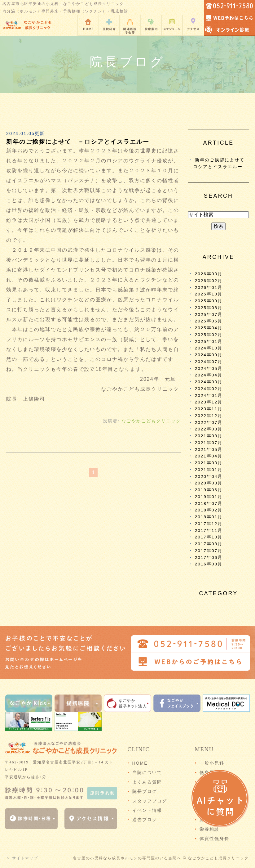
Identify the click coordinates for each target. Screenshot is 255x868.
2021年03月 (209, 463)
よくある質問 (147, 782)
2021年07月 (209, 443)
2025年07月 (209, 315)
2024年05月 (209, 369)
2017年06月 (209, 558)
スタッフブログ (150, 801)
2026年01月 (209, 288)
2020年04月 (209, 477)
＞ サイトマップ (22, 858)
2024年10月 (209, 348)
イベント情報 (147, 810)
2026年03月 (209, 274)
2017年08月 (209, 544)
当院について (147, 772)
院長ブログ (145, 791)
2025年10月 (209, 294)
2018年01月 (209, 517)
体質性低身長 (214, 839)
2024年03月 (209, 382)
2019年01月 (209, 497)
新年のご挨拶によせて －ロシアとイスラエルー (78, 142)
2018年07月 (209, 504)
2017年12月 (209, 524)
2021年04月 (209, 456)
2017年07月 (209, 551)
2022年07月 (209, 423)
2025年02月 (209, 335)
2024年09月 (209, 355)
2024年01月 (209, 396)
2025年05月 (209, 321)
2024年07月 (209, 362)
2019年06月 (209, 490)
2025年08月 (209, 308)
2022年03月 (209, 429)
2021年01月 (209, 470)
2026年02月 (209, 281)
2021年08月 (209, 436)
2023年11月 (209, 409)
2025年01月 (209, 342)
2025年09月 (209, 301)
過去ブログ (145, 820)
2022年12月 (209, 416)
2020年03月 (209, 483)
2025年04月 (209, 328)
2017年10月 (209, 537)
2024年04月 (209, 375)
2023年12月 (209, 402)
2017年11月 (209, 531)
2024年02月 (209, 389)
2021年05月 (209, 450)
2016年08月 (209, 564)
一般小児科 (212, 763)
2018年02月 (209, 510)
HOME (140, 763)
